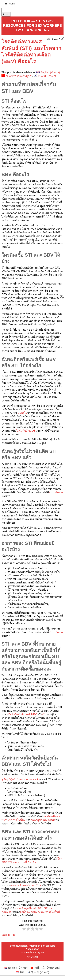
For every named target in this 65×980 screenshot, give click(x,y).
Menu (10, 4)
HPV (34, 714)
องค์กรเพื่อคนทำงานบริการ (27, 885)
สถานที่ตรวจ (56, 493)
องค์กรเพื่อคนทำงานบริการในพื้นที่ (40, 912)
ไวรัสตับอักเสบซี (26, 431)
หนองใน (22, 413)
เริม (44, 714)
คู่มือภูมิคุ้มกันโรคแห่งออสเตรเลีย (21, 779)
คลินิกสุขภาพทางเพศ (43, 820)
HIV (9, 714)
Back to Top (8, 935)
